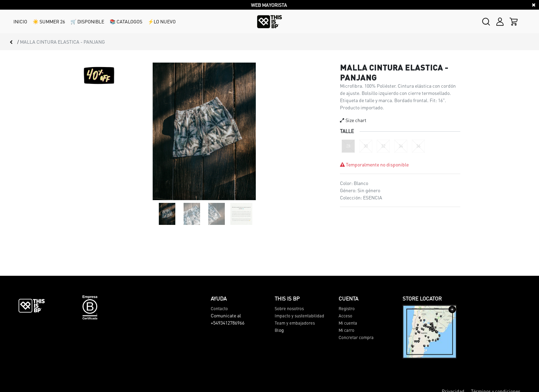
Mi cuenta (348, 323)
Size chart (353, 120)
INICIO (20, 21)
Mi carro (346, 330)
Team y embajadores (295, 323)
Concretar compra (356, 337)
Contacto (219, 308)
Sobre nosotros (289, 308)
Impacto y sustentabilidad (299, 316)
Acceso (345, 316)
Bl (277, 330)
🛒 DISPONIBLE (87, 21)
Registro (347, 308)
